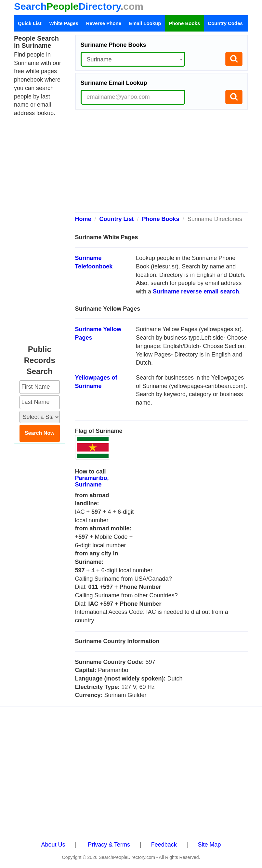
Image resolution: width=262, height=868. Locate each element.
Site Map (209, 845)
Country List (117, 219)
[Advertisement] (162, 163)
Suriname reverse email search (196, 291)
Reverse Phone (104, 23)
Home (83, 219)
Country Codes (225, 23)
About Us (53, 845)
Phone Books (184, 23)
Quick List (30, 23)
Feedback (164, 845)
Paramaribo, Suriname (92, 481)
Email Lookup (145, 23)
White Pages (64, 23)
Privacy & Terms (109, 845)
